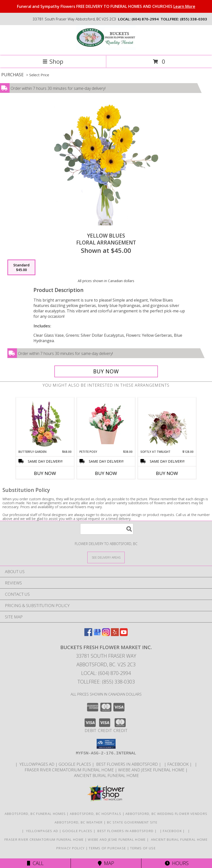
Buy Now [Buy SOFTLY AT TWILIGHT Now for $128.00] (167, 473)
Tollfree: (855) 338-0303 (106, 682)
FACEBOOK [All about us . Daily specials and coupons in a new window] (178, 764)
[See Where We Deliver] (106, 557)
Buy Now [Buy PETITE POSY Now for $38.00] (106, 473)
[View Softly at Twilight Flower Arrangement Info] (167, 424)
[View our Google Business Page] (97, 634)
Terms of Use (143, 848)
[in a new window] (163, 764)
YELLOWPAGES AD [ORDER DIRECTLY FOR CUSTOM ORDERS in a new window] (37, 764)
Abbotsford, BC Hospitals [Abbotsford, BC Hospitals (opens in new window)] (96, 814)
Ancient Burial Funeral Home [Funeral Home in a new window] (106, 775)
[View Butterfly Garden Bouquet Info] (45, 424)
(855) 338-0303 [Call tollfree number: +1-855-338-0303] (194, 19)
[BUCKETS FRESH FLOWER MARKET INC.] (106, 49)
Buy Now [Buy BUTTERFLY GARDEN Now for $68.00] (45, 473)
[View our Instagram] (106, 634)
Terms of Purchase (107, 848)
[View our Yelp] (115, 634)
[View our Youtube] (124, 634)
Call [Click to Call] (35, 863)
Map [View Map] (106, 863)
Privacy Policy (70, 848)
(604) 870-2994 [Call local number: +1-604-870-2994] (145, 19)
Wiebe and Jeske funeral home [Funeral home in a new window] (152, 770)
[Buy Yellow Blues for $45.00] (106, 371)
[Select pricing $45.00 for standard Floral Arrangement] (21, 267)
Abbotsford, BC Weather (79, 822)
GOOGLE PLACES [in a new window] (75, 764)
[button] (106, 744)
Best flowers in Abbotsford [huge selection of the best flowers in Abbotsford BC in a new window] (127, 764)
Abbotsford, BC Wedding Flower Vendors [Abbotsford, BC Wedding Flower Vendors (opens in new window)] (166, 814)
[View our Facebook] (88, 634)
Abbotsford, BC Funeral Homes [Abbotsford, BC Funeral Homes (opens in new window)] (35, 814)
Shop (53, 61)
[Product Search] (107, 529)
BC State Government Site (132, 822)
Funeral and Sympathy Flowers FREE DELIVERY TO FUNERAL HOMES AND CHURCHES (106, 6)
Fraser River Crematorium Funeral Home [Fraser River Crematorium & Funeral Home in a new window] (70, 770)
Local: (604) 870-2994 (106, 673)
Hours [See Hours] (177, 863)
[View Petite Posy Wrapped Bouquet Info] (106, 424)
